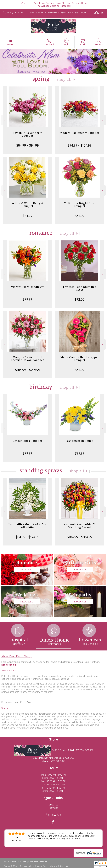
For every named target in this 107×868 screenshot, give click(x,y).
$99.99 (80, 453)
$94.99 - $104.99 (80, 145)
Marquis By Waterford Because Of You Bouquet (27, 359)
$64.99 (80, 216)
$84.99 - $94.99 (28, 145)
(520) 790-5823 (15, 13)
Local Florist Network (47, 866)
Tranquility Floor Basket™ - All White (27, 526)
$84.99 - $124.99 (28, 537)
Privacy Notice (27, 866)
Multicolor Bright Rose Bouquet (80, 205)
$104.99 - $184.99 (80, 537)
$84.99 (28, 216)
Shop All (64, 80)
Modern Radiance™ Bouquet (80, 133)
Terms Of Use (10, 866)
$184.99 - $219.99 (28, 370)
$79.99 (27, 299)
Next (103, 120)
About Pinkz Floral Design (17, 656)
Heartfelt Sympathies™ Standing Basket (80, 526)
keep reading (9, 665)
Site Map (64, 866)
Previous (4, 120)
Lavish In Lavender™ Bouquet (27, 134)
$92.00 (80, 299)
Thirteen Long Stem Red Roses (80, 288)
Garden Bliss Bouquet (27, 441)
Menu (11, 44)
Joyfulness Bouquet (80, 441)
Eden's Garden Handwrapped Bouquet (80, 359)
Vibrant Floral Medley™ (28, 287)
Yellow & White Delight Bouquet (28, 205)
